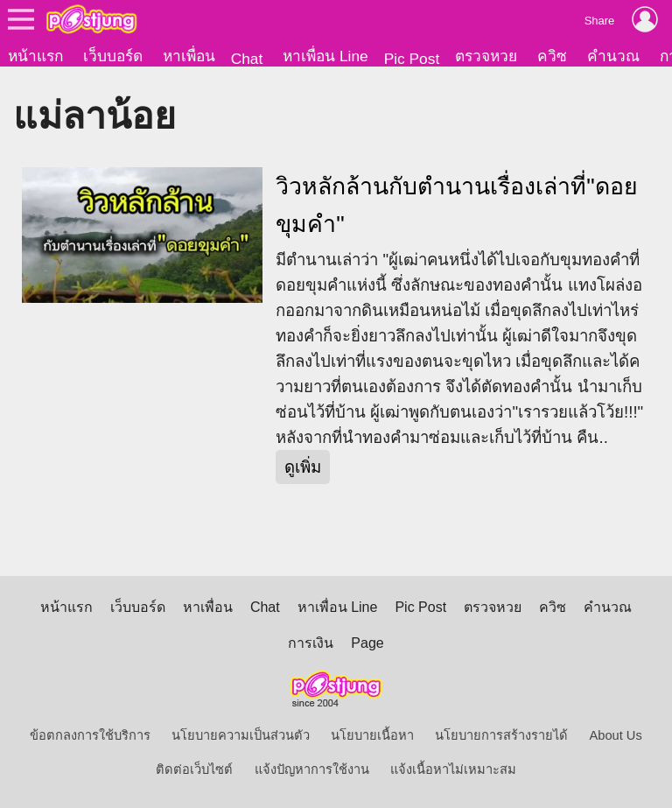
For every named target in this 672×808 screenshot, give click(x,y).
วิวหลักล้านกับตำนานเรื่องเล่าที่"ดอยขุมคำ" (456, 205)
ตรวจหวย (486, 56)
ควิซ (552, 56)
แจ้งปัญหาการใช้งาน (312, 769)
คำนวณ (613, 56)
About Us (616, 735)
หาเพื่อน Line (325, 56)
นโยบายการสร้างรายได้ (501, 735)
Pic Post (412, 59)
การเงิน (311, 643)
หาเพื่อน (189, 56)
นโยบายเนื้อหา (372, 735)
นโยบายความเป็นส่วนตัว (241, 735)
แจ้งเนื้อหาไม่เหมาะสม (453, 769)
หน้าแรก (35, 56)
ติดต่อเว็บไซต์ (194, 769)
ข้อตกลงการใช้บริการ (90, 735)
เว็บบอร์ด (113, 56)
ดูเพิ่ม (303, 467)
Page (367, 643)
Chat (247, 59)
